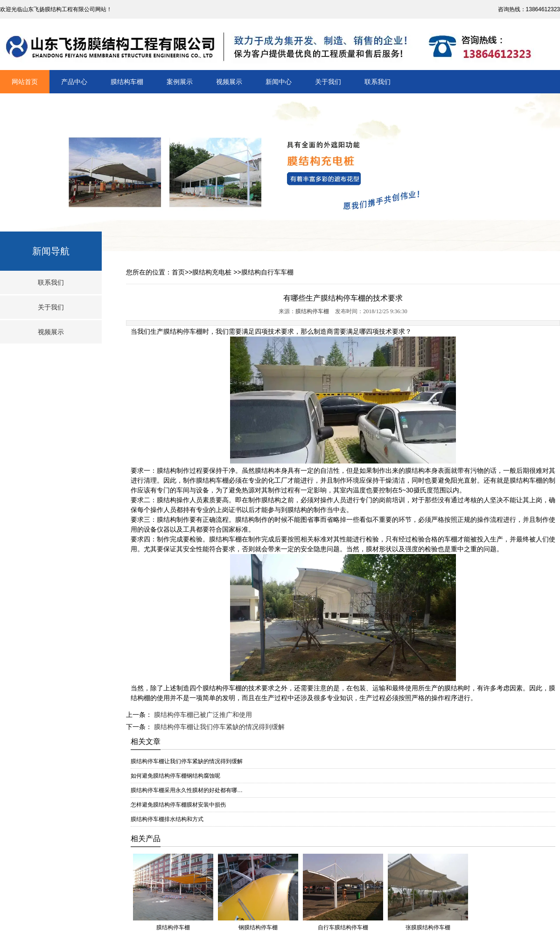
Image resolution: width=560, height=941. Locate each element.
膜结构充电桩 (212, 272)
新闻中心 (279, 82)
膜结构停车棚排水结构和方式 (167, 819)
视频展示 (229, 82)
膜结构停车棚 (312, 311)
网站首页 (25, 82)
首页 (178, 272)
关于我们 (328, 82)
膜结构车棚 (127, 82)
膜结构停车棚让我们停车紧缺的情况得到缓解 (218, 727)
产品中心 (74, 82)
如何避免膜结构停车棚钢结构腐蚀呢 (175, 776)
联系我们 (378, 82)
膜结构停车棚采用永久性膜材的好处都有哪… (187, 790)
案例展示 (180, 82)
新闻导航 (51, 251)
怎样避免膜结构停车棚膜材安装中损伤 (178, 805)
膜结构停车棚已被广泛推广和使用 (202, 715)
